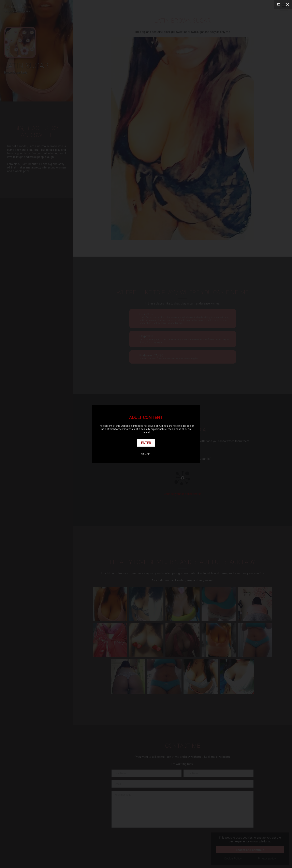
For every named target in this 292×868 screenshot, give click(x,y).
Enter (146, 443)
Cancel (146, 454)
